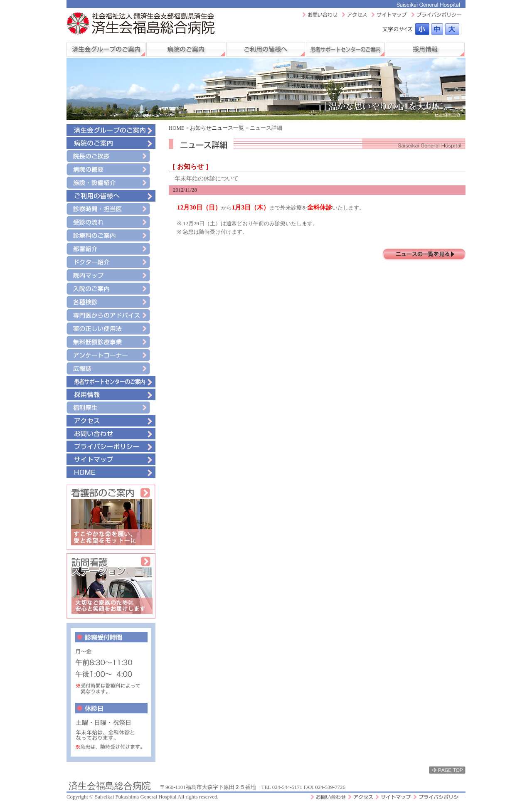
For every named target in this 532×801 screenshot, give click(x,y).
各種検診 (111, 302)
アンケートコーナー (111, 355)
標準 (422, 29)
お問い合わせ (320, 15)
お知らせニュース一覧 (217, 128)
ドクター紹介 (111, 262)
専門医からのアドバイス (111, 315)
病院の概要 (111, 169)
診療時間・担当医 (111, 209)
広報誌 (111, 368)
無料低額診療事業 (111, 342)
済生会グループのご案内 (106, 49)
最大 (452, 29)
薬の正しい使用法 (111, 329)
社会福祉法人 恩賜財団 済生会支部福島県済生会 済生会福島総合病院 (142, 24)
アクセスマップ (354, 15)
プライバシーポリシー (436, 15)
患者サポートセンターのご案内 (345, 49)
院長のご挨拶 (111, 156)
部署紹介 (111, 249)
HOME (111, 472)
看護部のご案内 (111, 517)
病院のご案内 (186, 49)
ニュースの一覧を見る (424, 255)
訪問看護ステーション (111, 586)
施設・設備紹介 (111, 183)
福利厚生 (111, 408)
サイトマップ (389, 15)
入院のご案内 (111, 289)
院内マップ (111, 275)
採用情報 (425, 49)
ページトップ (447, 770)
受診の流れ (111, 222)
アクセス (111, 421)
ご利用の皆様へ (266, 49)
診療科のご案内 (111, 235)
